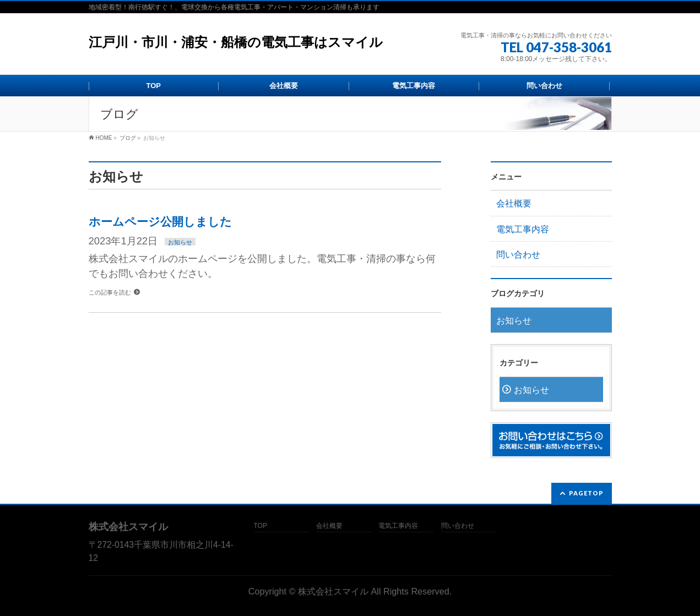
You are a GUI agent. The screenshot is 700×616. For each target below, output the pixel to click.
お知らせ (180, 242)
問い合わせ (518, 255)
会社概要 (514, 203)
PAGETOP (586, 493)
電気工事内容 (523, 229)
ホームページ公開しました (160, 222)
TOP (261, 526)
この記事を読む (110, 292)
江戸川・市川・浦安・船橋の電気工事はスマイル (236, 42)
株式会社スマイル (333, 591)
